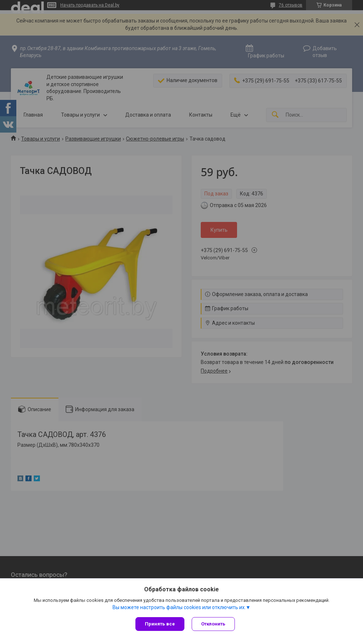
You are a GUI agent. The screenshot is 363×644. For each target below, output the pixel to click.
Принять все (160, 624)
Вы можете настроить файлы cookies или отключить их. (179, 607)
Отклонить (213, 624)
